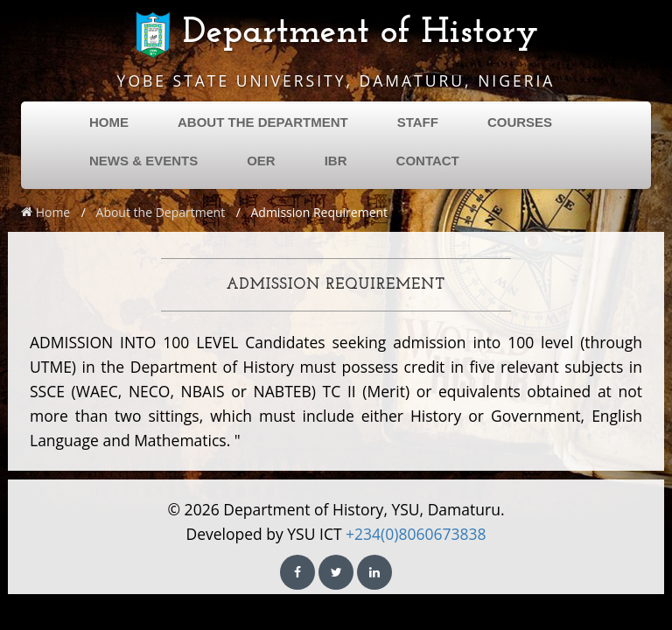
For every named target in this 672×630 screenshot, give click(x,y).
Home (45, 212)
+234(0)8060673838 (416, 534)
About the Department (161, 212)
